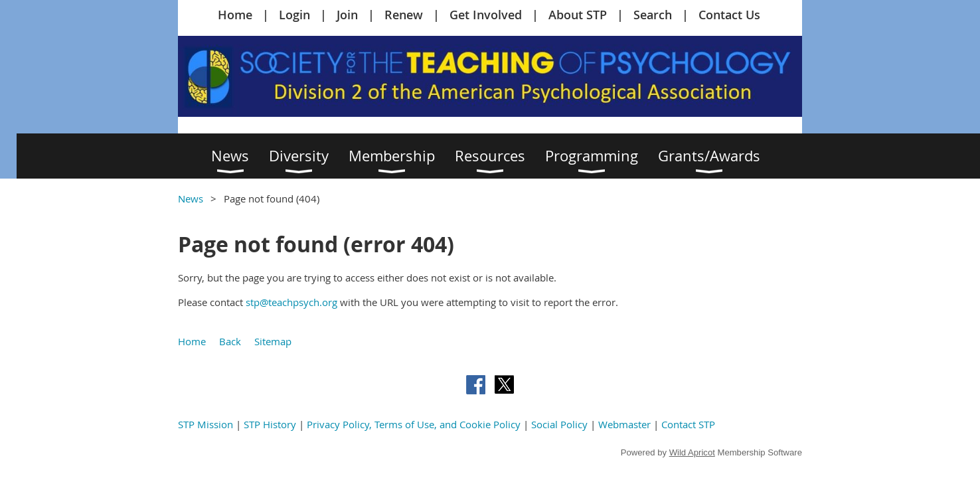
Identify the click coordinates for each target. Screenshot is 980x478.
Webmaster (624, 424)
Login (294, 15)
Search (653, 15)
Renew (404, 15)
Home (235, 15)
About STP (578, 15)
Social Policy (559, 424)
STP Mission (205, 424)
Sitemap (273, 341)
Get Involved (486, 15)
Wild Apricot (692, 452)
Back (230, 341)
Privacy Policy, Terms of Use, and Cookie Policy (414, 424)
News (191, 199)
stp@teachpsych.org (291, 302)
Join (347, 15)
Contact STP (688, 424)
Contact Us (729, 15)
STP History (270, 424)
